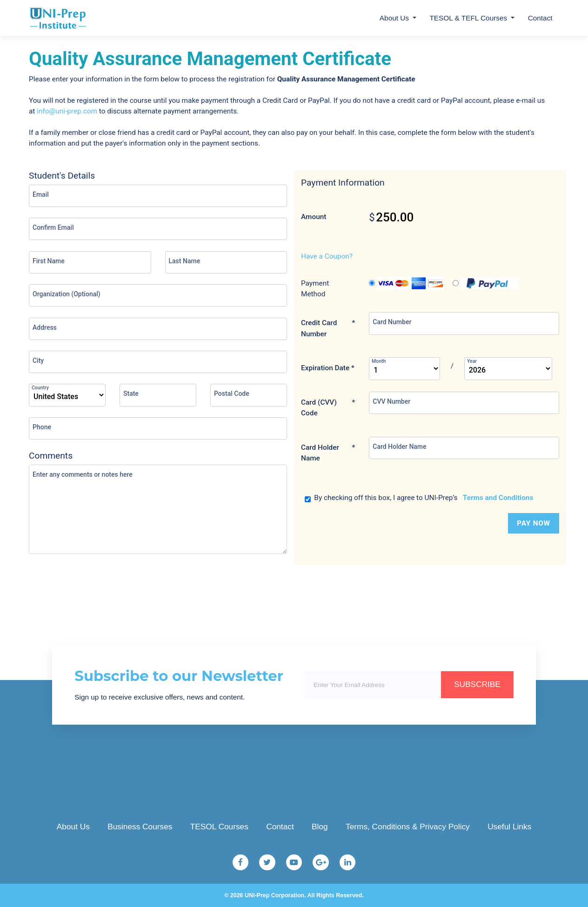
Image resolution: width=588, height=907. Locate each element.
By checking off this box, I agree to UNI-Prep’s (419, 498)
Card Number (392, 322)
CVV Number (391, 401)
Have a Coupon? (327, 256)
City (38, 360)
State (131, 393)
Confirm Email (53, 227)
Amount (314, 217)
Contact (540, 18)
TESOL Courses (219, 827)
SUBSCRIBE (477, 684)
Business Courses (140, 827)
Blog (320, 827)
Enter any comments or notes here (83, 474)
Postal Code (232, 393)
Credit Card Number (328, 328)
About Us (394, 18)
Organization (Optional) (67, 294)
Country (40, 388)
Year (472, 361)
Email (41, 194)
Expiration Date (328, 368)
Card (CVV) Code (328, 408)
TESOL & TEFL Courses (468, 18)
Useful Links (509, 827)
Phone (42, 427)
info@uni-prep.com (67, 111)
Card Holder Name (328, 453)
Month (379, 361)
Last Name (185, 261)
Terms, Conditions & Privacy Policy (408, 827)
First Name (49, 261)
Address (45, 327)
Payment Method (315, 289)
